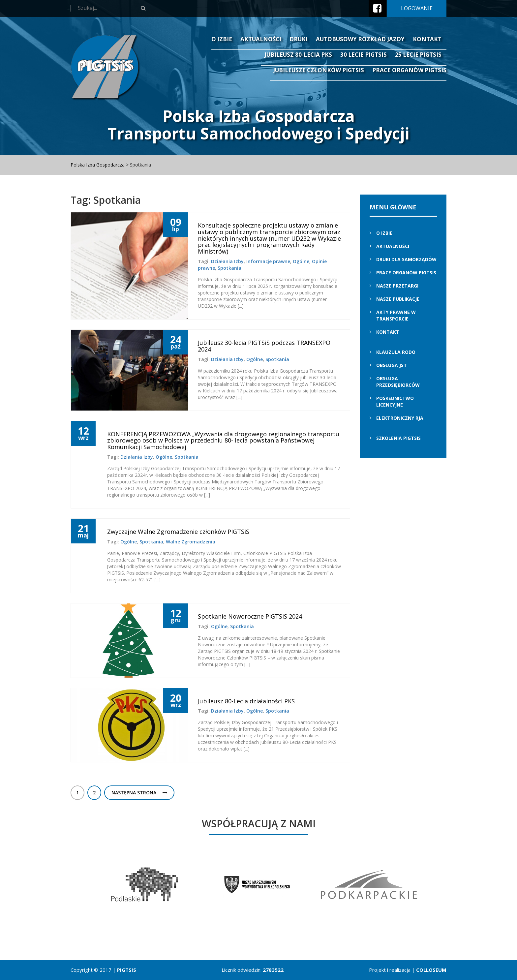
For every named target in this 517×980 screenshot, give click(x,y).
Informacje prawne (268, 261)
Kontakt (427, 39)
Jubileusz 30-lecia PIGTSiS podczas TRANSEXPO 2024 (264, 346)
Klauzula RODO (396, 352)
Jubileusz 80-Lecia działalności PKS (246, 701)
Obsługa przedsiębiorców (398, 382)
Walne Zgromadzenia (191, 542)
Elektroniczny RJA (400, 418)
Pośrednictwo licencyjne (395, 401)
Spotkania (229, 268)
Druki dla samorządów (406, 259)
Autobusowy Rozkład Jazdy (360, 39)
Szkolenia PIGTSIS (398, 438)
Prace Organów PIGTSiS (409, 70)
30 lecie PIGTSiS (364, 55)
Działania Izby (227, 261)
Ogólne (301, 261)
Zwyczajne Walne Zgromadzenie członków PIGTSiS (178, 532)
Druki (299, 39)
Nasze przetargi (397, 286)
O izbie (222, 39)
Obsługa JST (392, 365)
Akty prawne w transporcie (396, 315)
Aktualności (261, 39)
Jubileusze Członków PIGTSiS (319, 70)
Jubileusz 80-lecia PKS (298, 55)
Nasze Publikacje (398, 299)
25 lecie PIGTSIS (418, 55)
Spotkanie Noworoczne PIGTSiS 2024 (250, 616)
